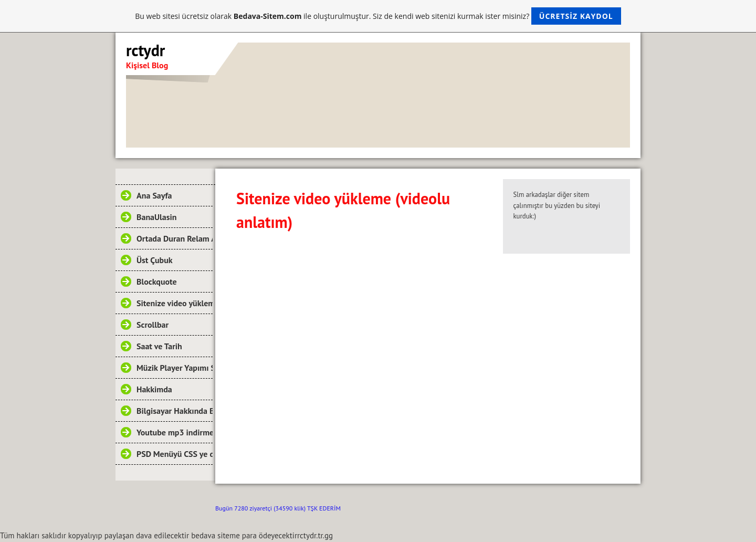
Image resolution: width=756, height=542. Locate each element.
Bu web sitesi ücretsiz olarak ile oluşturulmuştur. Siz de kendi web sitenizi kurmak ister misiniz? (378, 16)
